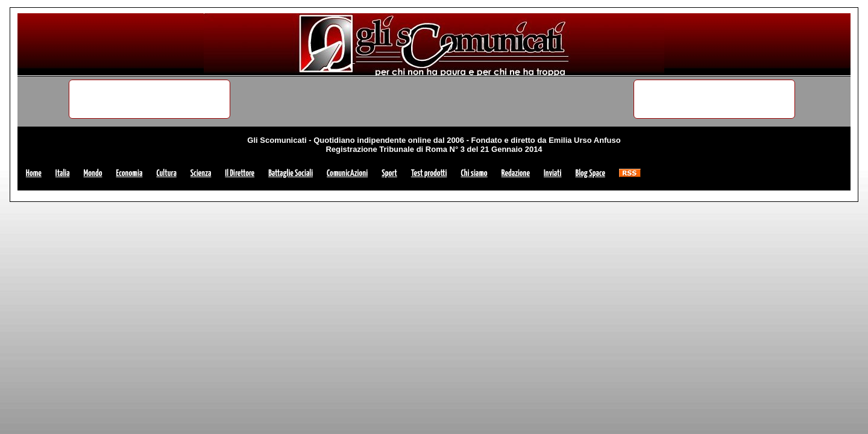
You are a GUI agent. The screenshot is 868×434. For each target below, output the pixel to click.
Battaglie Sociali (291, 173)
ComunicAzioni (347, 173)
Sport (389, 173)
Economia (129, 173)
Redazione (516, 173)
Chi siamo (474, 173)
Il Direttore (240, 173)
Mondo (93, 173)
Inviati (552, 173)
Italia (63, 173)
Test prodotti (429, 173)
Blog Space (590, 173)
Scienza (201, 173)
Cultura (166, 173)
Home (34, 173)
